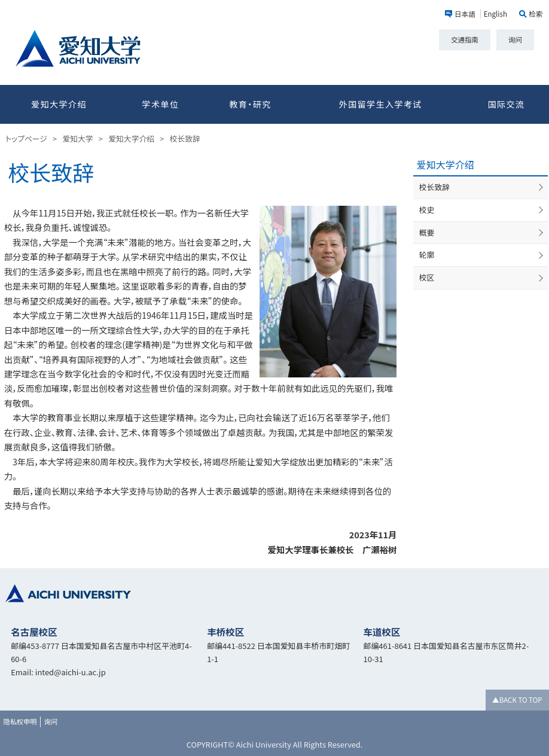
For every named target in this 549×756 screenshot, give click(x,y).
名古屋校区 (34, 632)
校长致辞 (434, 187)
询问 (515, 39)
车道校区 (382, 632)
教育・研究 (250, 104)
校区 (427, 277)
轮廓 (427, 254)
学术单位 (160, 104)
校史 (427, 210)
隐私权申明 (20, 721)
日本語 (465, 14)
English (495, 14)
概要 (427, 232)
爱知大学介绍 (59, 104)
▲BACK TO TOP (517, 700)
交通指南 (465, 39)
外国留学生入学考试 (380, 104)
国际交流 (507, 104)
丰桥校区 (225, 632)
